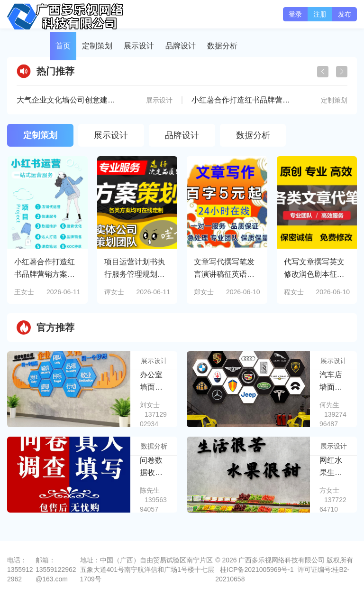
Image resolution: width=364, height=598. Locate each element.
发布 (345, 14)
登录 (295, 14)
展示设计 (139, 46)
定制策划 (97, 46)
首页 (63, 46)
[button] (342, 72)
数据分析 (222, 46)
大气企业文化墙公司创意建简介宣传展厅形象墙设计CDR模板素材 (127, 100)
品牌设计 (181, 46)
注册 (320, 14)
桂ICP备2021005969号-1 (257, 570)
